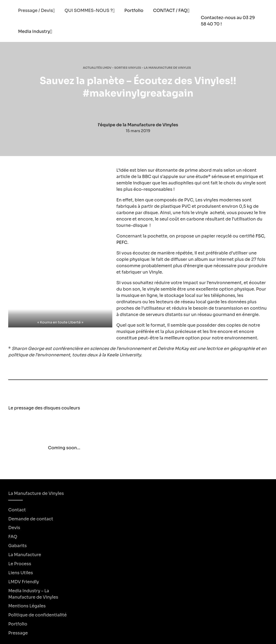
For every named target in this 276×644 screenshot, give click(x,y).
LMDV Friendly (24, 582)
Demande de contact (31, 519)
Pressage (18, 633)
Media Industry (34, 31)
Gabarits (17, 546)
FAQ (13, 537)
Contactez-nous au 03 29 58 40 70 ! (228, 21)
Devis (14, 528)
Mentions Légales (27, 606)
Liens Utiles (21, 572)
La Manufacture (25, 555)
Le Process (20, 564)
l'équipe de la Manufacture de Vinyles (138, 125)
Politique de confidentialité (37, 615)
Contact (17, 510)
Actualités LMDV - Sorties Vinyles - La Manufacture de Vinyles (137, 68)
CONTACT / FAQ (170, 10)
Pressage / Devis (35, 10)
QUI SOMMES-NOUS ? (89, 10)
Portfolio (134, 10)
